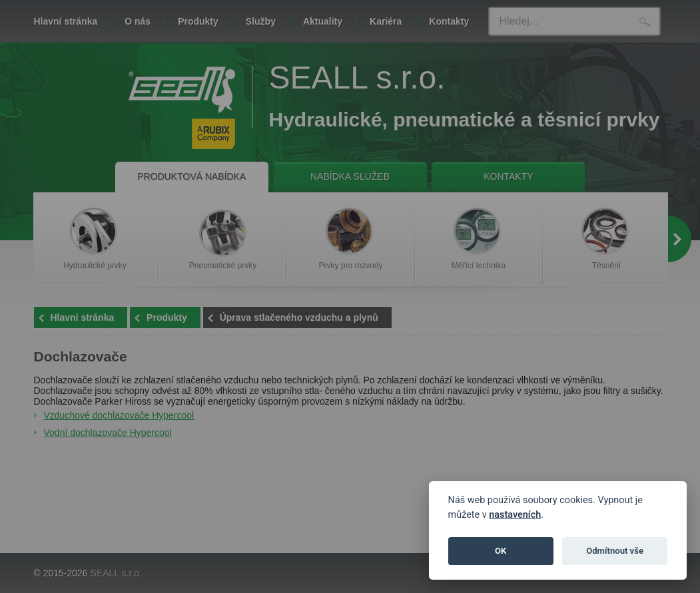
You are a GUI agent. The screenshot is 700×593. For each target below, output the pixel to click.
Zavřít (512, 94)
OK (501, 551)
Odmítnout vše (615, 551)
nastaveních (515, 515)
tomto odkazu (506, 58)
